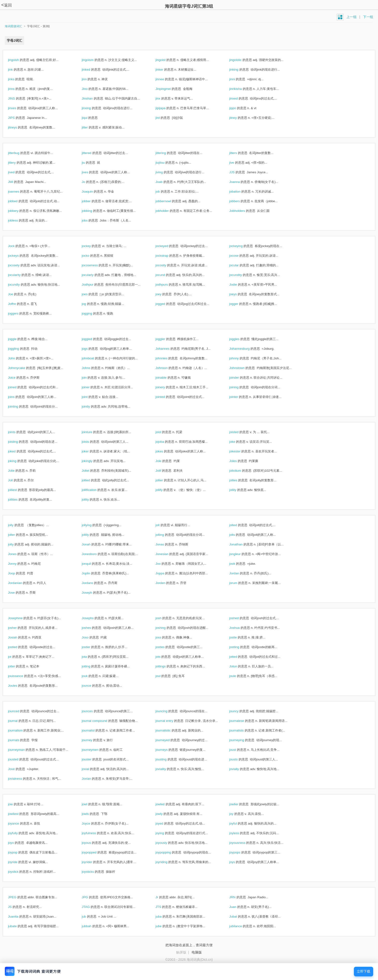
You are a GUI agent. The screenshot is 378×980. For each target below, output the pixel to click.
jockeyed (167, 246)
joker (90, 451)
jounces (92, 711)
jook (237, 564)
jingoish (19, 60)
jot (15, 657)
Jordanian (20, 583)
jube (164, 926)
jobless (18, 220)
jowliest (18, 814)
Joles (238, 461)
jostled (18, 647)
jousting (166, 759)
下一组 (368, 17)
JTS (163, 907)
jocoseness (95, 265)
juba (164, 916)
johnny (239, 358)
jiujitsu (165, 163)
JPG (90, 897)
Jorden (165, 583)
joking (17, 461)
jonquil (91, 564)
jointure (92, 432)
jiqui (90, 118)
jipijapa (166, 108)
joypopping (168, 852)
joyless (239, 833)
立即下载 (364, 971)
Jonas (165, 544)
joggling (19, 349)
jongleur (240, 554)
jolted (238, 525)
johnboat (93, 358)
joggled (92, 339)
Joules (18, 686)
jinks (16, 79)
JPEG (17, 897)
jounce (92, 686)
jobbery (18, 211)
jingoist (166, 60)
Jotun (238, 666)
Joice (17, 378)
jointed (165, 397)
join (89, 378)
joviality (166, 769)
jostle (238, 637)
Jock (16, 246)
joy (236, 814)
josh (164, 618)
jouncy (239, 711)
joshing (166, 628)
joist (163, 432)
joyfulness (94, 833)
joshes (91, 628)
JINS (17, 98)
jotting (91, 666)
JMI (16, 182)
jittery (17, 163)
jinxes (17, 108)
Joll (16, 480)
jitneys (18, 127)
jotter (17, 666)
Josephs (93, 618)
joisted (239, 432)
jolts (237, 535)
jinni (237, 79)
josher (17, 628)
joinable (166, 378)
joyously (166, 843)
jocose (239, 256)
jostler (91, 647)
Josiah (18, 637)
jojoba (165, 442)
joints (17, 432)
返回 (7, 5)
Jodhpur (93, 285)
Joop (17, 573)
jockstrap (167, 256)
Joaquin (92, 191)
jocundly (19, 285)
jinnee (165, 79)
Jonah (91, 544)
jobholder (167, 211)
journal (18, 721)
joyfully (18, 833)
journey (92, 740)
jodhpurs (167, 285)
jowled (165, 804)
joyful (238, 823)
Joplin (91, 573)
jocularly (93, 275)
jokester (240, 451)
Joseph (92, 593)
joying (165, 833)
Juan (238, 907)
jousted (18, 759)
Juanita (18, 916)
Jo (89, 182)
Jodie (238, 285)
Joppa (165, 573)
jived (16, 172)
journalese (242, 721)
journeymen (95, 750)
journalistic (168, 730)
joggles (240, 339)
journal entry (169, 721)
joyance (19, 823)
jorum (238, 583)
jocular (239, 265)
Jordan (239, 573)
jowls (90, 814)
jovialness (20, 779)
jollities (18, 500)
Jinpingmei (168, 89)
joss (163, 637)
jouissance (21, 676)
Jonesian (167, 554)
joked (17, 451)
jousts (239, 759)
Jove (17, 769)
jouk (90, 676)
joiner (91, 387)
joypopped (94, 852)
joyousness (242, 843)
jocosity (166, 265)
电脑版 (197, 952)
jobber (91, 201)
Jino (90, 89)
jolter (17, 535)
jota (89, 657)
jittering (166, 153)
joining (239, 387)
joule (238, 676)
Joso (90, 637)
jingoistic (241, 60)
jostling (239, 647)
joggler (165, 339)
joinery (165, 387)
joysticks (93, 872)
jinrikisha (241, 89)
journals (19, 740)
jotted (238, 657)
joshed (239, 618)
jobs (90, 220)
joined (17, 387)
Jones (17, 554)
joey (164, 294)
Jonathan (241, 544)
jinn (89, 79)
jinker (165, 70)
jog (89, 304)
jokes (164, 451)
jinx (163, 98)
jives (90, 172)
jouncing (167, 711)
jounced (19, 711)
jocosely (19, 265)
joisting (18, 442)
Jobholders (242, 211)
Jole (164, 461)
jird (163, 118)
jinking (239, 70)
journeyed (168, 740)
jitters (238, 153)
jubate (17, 926)
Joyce (91, 823)
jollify (164, 490)
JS (15, 907)
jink (16, 70)
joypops (240, 852)
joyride (18, 862)
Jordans (93, 583)
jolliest (18, 490)
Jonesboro (94, 554)
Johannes (168, 349)
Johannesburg (245, 349)
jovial (91, 769)
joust (238, 750)
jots (163, 657)
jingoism (93, 60)
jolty (16, 544)
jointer (239, 397)
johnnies (167, 358)
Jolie (16, 471)
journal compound (100, 721)
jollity (90, 500)
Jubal (238, 916)
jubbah (92, 926)
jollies (238, 480)
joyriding (167, 862)
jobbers (240, 201)
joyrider (92, 862)
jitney (238, 118)
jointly (91, 406)
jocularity (19, 275)
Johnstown (242, 368)
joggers (18, 313)
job (163, 191)
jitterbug (19, 153)
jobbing (92, 211)
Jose (17, 593)
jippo (238, 108)
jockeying (241, 246)
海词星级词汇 (13, 26)
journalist (93, 730)
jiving (164, 172)
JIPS (17, 118)
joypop (18, 852)
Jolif (163, 471)
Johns (91, 368)
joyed (165, 823)
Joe (16, 294)
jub (89, 916)
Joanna (240, 182)
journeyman (21, 750)
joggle (17, 339)
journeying (242, 740)
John (17, 358)
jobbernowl (168, 201)
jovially (239, 769)
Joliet (91, 471)
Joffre (17, 304)
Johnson (167, 368)
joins (16, 397)
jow (16, 804)
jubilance (241, 926)
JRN (238, 897)
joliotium (240, 471)
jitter (90, 127)
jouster (92, 759)
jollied (91, 480)
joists (91, 442)
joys (237, 862)
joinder (239, 378)
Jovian (91, 779)
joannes (19, 191)
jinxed (239, 98)
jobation (240, 191)
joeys (238, 294)
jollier (164, 480)
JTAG (91, 907)
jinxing (91, 108)
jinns (16, 89)
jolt (163, 525)
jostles (165, 647)
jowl (90, 804)
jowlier (239, 804)
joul (163, 676)
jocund (165, 275)
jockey (91, 246)
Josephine (20, 618)
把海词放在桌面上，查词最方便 (189, 945)
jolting (165, 535)
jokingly (92, 461)
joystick (18, 872)
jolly (16, 525)
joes (90, 294)
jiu (88, 163)
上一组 (351, 17)
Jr (162, 897)
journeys (167, 750)
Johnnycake (22, 368)
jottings (166, 666)
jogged (165, 304)
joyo (16, 843)
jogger (239, 304)
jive (237, 163)
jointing (18, 406)
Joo (163, 564)
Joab (164, 182)
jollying (92, 525)
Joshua (240, 628)
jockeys (18, 256)
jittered (92, 153)
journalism (20, 730)
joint (90, 397)
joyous (91, 843)
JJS (237, 172)
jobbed (18, 201)
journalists (242, 730)
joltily (90, 535)
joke (237, 442)
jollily (238, 490)
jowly (164, 814)
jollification (94, 490)
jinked (91, 70)
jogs (90, 349)
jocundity (241, 275)
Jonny (17, 564)
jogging (92, 313)
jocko (91, 256)
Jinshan (92, 98)
